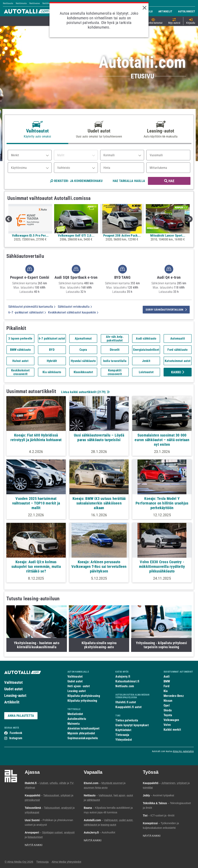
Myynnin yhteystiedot (81, 733)
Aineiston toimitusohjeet (83, 728)
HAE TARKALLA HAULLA (129, 181)
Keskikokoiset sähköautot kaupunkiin (73, 312)
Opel (167, 705)
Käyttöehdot (123, 730)
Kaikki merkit (172, 730)
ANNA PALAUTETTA (21, 716)
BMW (167, 681)
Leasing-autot (15, 696)
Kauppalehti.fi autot (128, 707)
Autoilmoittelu (77, 719)
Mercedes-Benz (174, 696)
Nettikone (48, 3)
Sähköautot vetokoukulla (75, 307)
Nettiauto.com (125, 686)
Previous (9, 219)
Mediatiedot (75, 714)
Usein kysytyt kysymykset (132, 725)
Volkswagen (171, 720)
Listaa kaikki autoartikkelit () (85, 392)
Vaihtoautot (13, 682)
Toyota (168, 715)
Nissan (168, 701)
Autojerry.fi (123, 676)
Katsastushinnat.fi (127, 681)
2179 (101, 392)
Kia (166, 691)
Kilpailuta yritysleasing (82, 701)
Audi (167, 676)
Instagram (16, 738)
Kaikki (178, 372)
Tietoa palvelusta (127, 720)
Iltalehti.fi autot (126, 702)
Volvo (167, 725)
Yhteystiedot (124, 740)
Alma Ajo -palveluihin (183, 751)
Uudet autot (13, 689)
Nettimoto (21, 3)
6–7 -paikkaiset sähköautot (27, 312)
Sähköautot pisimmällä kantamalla (32, 307)
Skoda (168, 710)
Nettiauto (8, 3)
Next (189, 219)
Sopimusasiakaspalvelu (83, 738)
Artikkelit (12, 702)
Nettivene (35, 3)
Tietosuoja (122, 735)
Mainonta (74, 724)
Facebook (16, 733)
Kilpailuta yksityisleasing (84, 696)
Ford (166, 686)
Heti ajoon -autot (79, 686)
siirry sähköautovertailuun (166, 310)
